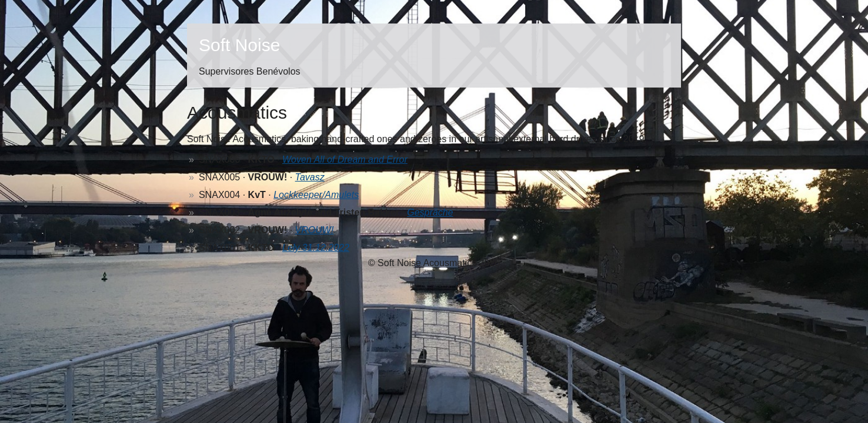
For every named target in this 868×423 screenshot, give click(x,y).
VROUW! (315, 230)
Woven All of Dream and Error (345, 160)
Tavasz (310, 177)
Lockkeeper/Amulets (316, 195)
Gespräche (430, 212)
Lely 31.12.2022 (316, 248)
